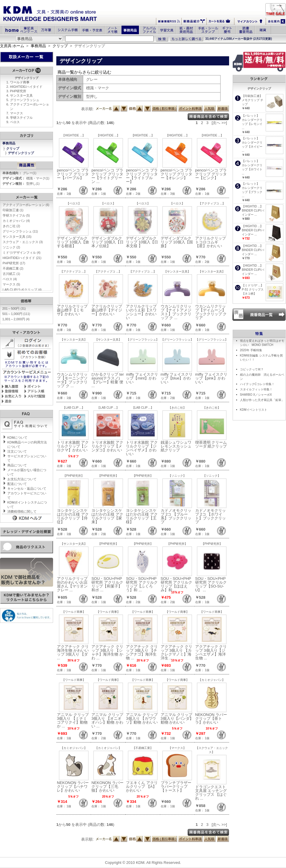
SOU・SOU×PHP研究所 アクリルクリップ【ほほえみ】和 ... (177, 584)
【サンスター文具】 (177, 272)
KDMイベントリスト (254, 410)
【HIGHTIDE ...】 (74, 135)
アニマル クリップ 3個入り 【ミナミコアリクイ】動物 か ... (73, 720)
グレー (30, 173)
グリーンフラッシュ (25, 100)
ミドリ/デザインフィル (22, 253)
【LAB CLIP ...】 (74, 408)
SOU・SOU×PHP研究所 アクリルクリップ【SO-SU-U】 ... (211, 584)
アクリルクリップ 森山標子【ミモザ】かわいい (72, 310)
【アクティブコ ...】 (212, 203)
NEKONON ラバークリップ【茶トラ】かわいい (211, 718)
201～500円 (14, 308)
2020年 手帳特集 (251, 350)
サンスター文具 (21, 95)
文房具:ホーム (12, 46)
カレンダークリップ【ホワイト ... (252, 169)
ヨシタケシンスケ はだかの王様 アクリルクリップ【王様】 (142, 516)
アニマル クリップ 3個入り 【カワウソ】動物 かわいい (142, 718)
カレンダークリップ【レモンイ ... (252, 124)
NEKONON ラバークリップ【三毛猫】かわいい (107, 787)
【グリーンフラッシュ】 (143, 340)
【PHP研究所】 (74, 476)
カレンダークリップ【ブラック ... (252, 192)
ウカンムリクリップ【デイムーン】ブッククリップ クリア (211, 312)
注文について (17, 451)
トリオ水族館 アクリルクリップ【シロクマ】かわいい (73, 446)
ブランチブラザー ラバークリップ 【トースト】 (176, 787)
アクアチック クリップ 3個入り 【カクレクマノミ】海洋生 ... (177, 652)
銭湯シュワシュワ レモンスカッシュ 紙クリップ (176, 446)
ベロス (15, 122)
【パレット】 (251, 116)
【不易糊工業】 (143, 748)
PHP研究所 (18, 91)
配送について (17, 484)
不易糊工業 (13, 268)
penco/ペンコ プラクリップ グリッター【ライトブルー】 (142, 176)
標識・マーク (38, 178)
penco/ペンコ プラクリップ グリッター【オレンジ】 (177, 174)
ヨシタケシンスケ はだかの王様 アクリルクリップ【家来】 (107, 516)
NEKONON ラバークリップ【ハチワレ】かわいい (73, 787)
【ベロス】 (74, 203)
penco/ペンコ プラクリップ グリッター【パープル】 (73, 174)
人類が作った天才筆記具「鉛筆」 (262, 400)
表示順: (87, 109)
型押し (33, 184)
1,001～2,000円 (16, 319)
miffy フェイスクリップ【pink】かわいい (211, 378)
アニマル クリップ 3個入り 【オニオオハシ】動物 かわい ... (107, 720)
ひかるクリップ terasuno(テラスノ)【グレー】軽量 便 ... (108, 380)
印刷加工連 (13, 210)
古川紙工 (11, 274)
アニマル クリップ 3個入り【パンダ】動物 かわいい (177, 718)
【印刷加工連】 (252, 96)
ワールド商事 (20, 82)
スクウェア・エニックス (23, 242)
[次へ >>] (219, 123)
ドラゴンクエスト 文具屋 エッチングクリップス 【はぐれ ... (211, 793)
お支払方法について (22, 479)
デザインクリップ (21, 153)
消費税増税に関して (22, 511)
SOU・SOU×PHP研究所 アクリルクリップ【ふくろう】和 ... (142, 584)
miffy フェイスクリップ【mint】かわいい (142, 378)
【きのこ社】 (177, 408)
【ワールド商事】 (74, 612)
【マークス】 (177, 748)
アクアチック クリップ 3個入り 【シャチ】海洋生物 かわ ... (107, 652)
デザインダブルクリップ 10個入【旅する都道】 (73, 242)
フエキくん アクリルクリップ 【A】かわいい (142, 787)
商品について (17, 465)
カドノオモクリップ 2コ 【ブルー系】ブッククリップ (176, 516)
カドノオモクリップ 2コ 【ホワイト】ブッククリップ (211, 516)
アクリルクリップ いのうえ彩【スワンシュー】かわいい (141, 312)
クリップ (60, 46)
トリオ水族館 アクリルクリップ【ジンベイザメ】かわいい (142, 448)
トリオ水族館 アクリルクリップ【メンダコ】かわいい (107, 446)
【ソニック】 (177, 476)
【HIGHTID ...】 (252, 206)
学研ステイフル (21, 118)
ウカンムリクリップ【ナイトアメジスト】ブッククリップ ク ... (176, 312)
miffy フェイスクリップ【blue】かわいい (177, 378)
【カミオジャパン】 (212, 680)
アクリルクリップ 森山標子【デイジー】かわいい (107, 310)
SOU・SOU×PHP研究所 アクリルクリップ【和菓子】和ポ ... (107, 584)
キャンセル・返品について (27, 489)
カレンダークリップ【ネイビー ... (252, 147)
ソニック (11, 247)
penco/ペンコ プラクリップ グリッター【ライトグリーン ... (107, 176)
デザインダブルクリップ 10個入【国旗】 (177, 242)
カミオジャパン (16, 221)
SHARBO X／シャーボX (256, 395)
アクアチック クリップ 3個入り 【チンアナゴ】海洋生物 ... (142, 652)
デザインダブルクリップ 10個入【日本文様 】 (142, 242)
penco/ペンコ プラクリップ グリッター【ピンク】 (211, 174)
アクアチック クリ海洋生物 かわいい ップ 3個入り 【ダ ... (73, 652)
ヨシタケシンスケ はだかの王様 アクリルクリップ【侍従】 (73, 516)
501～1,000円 (16, 314)
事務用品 (38, 46)
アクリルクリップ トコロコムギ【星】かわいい (211, 242)
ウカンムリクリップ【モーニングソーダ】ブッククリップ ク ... (72, 380)
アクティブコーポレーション (26, 205)
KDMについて (17, 438)
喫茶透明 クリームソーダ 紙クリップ (211, 444)
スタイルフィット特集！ (256, 389)
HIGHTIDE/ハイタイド (26, 87)
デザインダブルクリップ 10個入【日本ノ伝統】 (107, 242)
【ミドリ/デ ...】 (253, 285)
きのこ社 (11, 226)
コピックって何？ (252, 369)
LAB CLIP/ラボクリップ (22, 290)
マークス (17, 113)
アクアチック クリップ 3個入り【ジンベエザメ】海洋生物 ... (211, 652)
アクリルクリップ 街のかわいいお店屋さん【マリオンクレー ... (72, 584)
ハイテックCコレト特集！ (257, 384)
